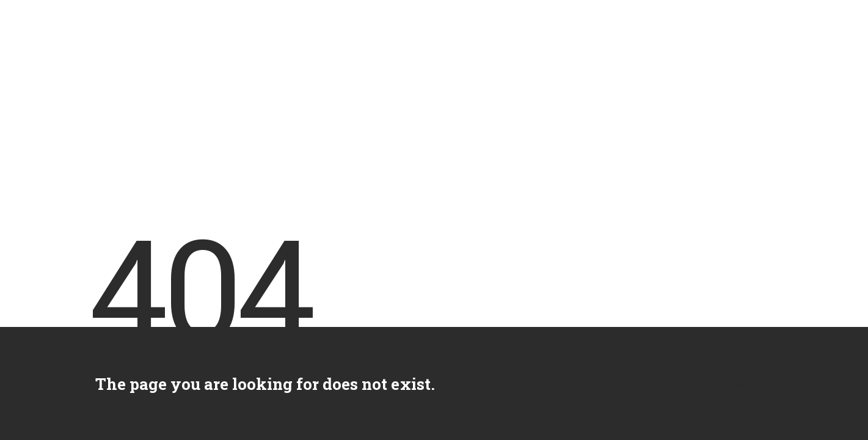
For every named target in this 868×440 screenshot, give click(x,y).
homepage (734, 383)
